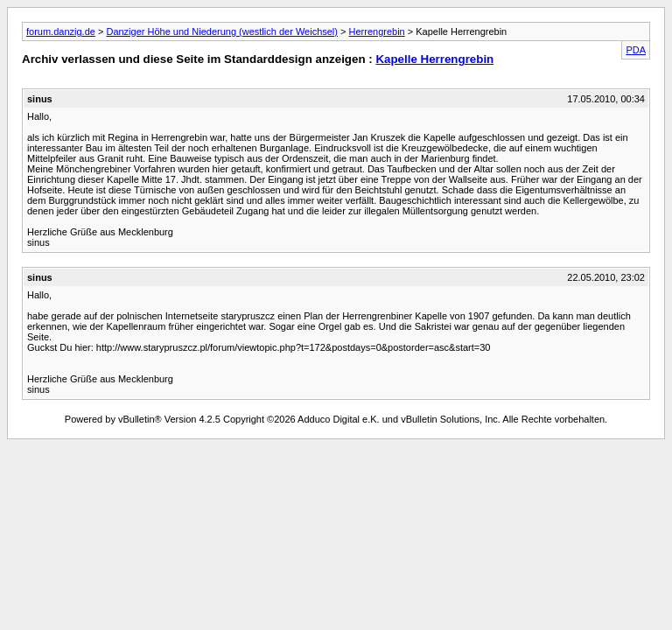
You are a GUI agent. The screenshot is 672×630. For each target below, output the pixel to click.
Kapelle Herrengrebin (434, 59)
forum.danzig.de (61, 31)
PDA (636, 50)
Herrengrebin (377, 31)
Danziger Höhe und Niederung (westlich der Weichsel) (222, 31)
